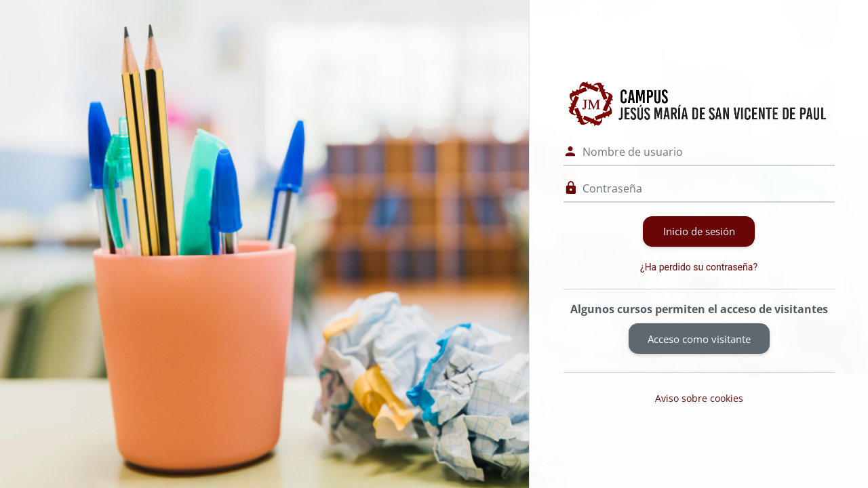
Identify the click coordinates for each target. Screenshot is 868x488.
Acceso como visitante (699, 339)
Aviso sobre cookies (699, 398)
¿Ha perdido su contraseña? (699, 267)
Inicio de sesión (699, 231)
